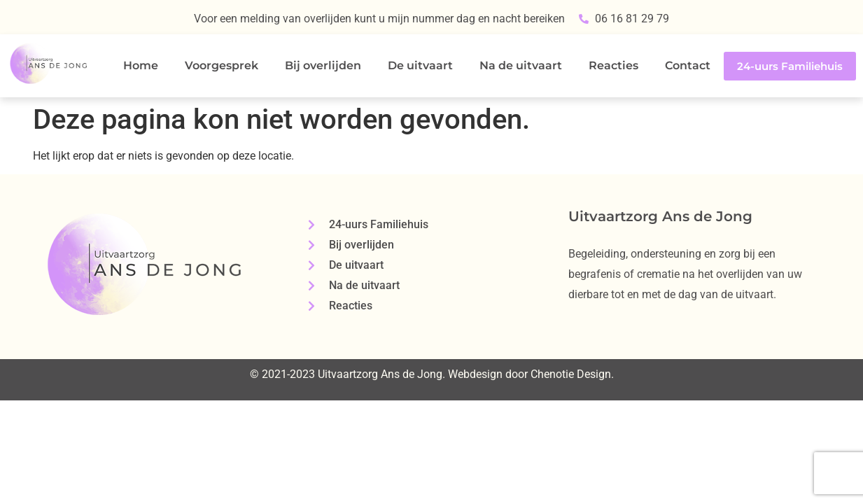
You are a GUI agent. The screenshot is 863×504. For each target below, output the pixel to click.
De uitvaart (420, 65)
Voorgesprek (222, 65)
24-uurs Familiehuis (790, 66)
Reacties (613, 65)
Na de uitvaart (521, 65)
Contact (688, 65)
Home (141, 65)
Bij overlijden (323, 65)
